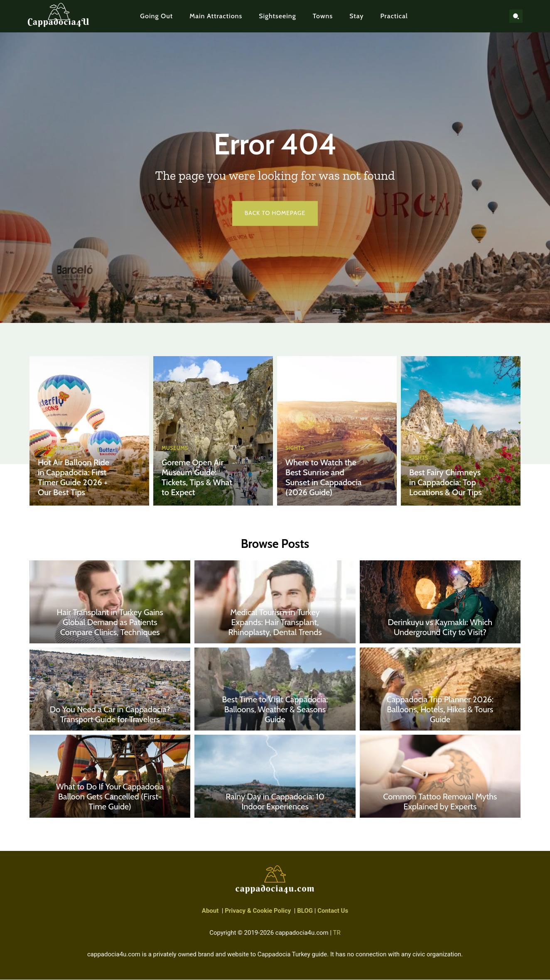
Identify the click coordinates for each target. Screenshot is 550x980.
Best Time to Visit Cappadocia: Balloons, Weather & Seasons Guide (275, 710)
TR (337, 933)
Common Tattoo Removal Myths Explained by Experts (440, 802)
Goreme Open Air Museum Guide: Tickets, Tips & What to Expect (197, 477)
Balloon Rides (59, 448)
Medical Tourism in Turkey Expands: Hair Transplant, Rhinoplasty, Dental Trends (275, 623)
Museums (175, 448)
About (210, 912)
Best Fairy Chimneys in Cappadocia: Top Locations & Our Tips (446, 482)
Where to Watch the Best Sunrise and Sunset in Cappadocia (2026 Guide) (323, 477)
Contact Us (333, 912)
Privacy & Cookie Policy (258, 912)
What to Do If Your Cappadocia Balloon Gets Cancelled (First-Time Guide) (110, 797)
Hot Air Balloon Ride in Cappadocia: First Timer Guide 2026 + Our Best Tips (74, 477)
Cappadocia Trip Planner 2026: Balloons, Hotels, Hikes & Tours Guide (440, 710)
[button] (516, 16)
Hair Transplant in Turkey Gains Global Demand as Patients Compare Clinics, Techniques (110, 623)
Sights (295, 448)
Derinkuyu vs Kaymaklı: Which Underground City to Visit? (440, 628)
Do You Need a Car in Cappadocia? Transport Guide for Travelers (110, 715)
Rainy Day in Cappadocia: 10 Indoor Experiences (275, 802)
